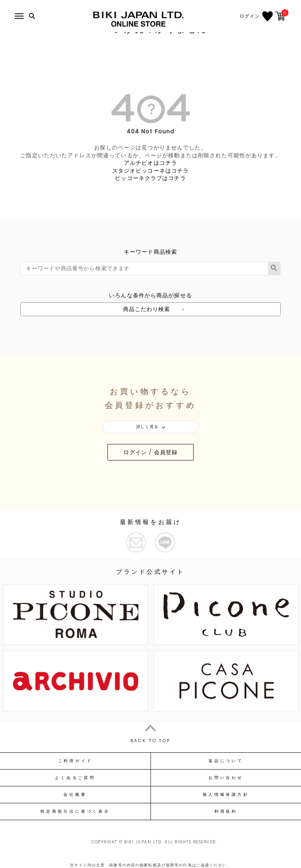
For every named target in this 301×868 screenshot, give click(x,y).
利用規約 (226, 812)
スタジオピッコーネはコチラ (151, 171)
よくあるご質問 (75, 778)
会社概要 (75, 795)
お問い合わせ (226, 778)
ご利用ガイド (75, 761)
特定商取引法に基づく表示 (75, 812)
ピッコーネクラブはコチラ (150, 178)
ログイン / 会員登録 (150, 452)
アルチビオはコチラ (150, 163)
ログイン (250, 16)
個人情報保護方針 (226, 795)
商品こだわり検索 (147, 309)
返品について (226, 761)
